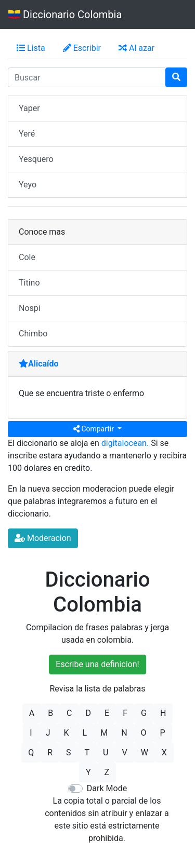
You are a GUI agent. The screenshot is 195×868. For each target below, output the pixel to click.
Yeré (27, 134)
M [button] (104, 733)
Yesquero (36, 159)
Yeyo (28, 185)
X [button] (164, 752)
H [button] (163, 713)
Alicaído (39, 364)
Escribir (82, 48)
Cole (27, 257)
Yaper (29, 108)
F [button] (125, 713)
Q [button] (31, 752)
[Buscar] (176, 77)
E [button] (107, 713)
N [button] (124, 733)
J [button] (48, 733)
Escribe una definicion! (97, 664)
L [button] (85, 733)
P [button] (163, 733)
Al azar (136, 48)
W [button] (145, 752)
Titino (29, 283)
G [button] (144, 713)
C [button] (69, 713)
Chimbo (33, 334)
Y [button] (88, 772)
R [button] (50, 752)
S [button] (69, 752)
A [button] (32, 713)
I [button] (31, 733)
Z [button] (107, 772)
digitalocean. (125, 443)
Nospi (30, 308)
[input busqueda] (87, 77)
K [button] (67, 733)
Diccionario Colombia (65, 15)
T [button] (87, 752)
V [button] (124, 752)
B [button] (50, 713)
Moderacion (43, 538)
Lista (31, 48)
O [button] (144, 733)
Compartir (95, 429)
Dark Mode (107, 788)
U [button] (106, 752)
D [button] (89, 713)
